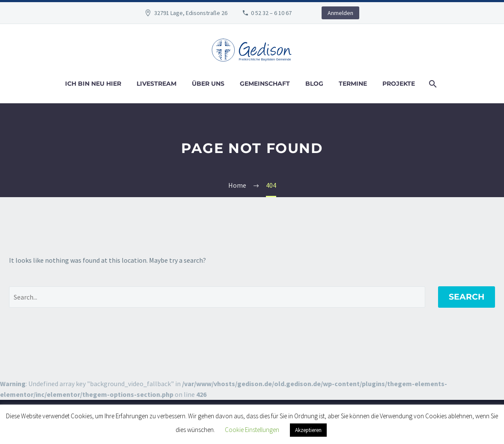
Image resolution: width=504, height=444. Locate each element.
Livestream (157, 84)
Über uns (208, 84)
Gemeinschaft (265, 84)
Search (467, 297)
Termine (353, 84)
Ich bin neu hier (93, 84)
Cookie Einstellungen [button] (252, 430)
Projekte (399, 84)
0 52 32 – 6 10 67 (271, 13)
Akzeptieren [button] (308, 430)
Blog (314, 84)
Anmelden (340, 13)
